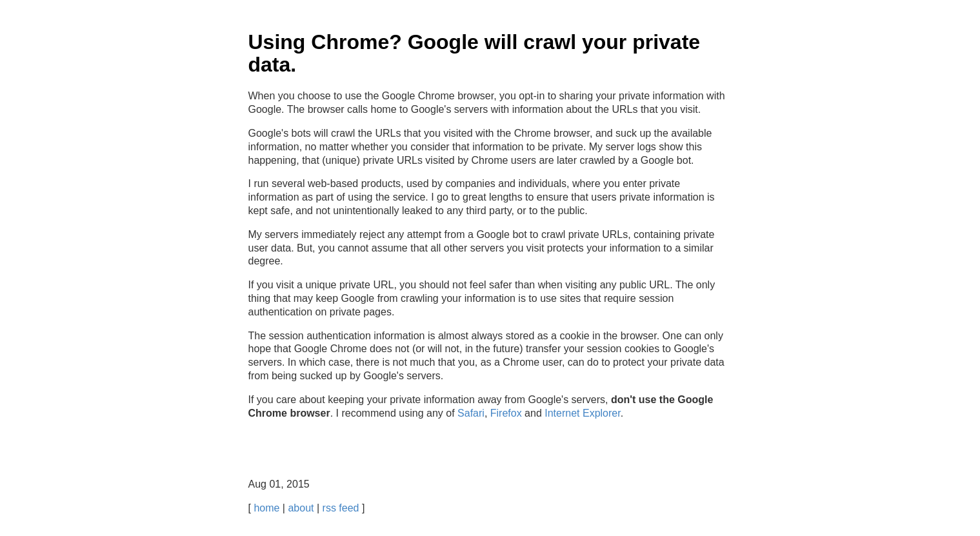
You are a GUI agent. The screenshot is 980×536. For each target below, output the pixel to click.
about (301, 508)
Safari (471, 413)
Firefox (506, 413)
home (266, 508)
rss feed (341, 508)
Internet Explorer (582, 413)
